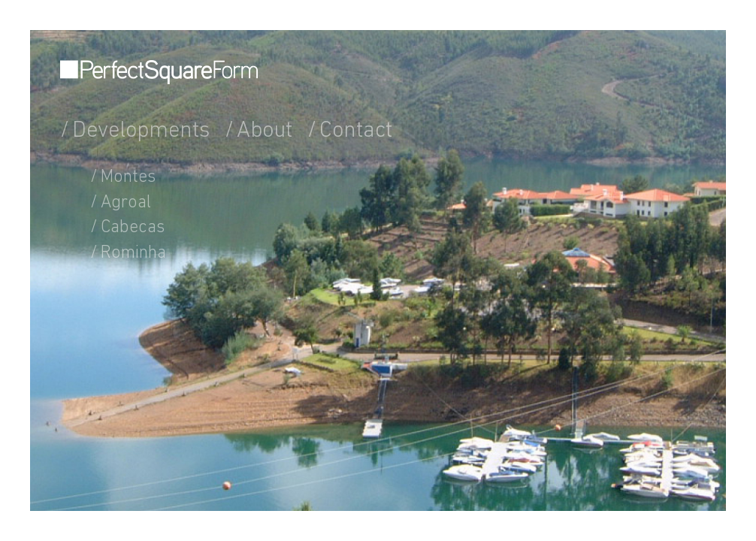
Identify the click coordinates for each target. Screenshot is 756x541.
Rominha (133, 253)
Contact (356, 131)
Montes (128, 177)
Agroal (126, 203)
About (265, 131)
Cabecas (133, 228)
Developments (141, 131)
